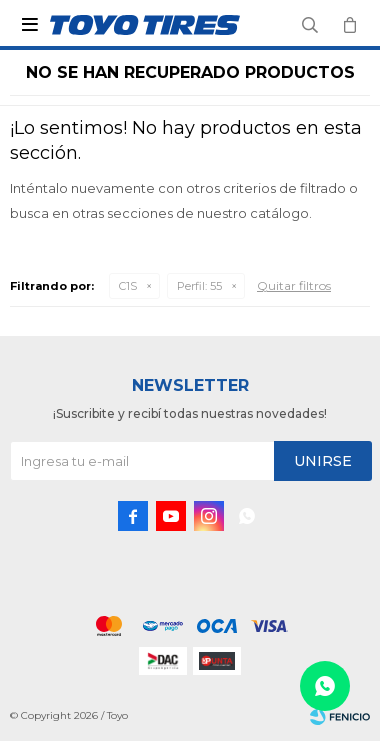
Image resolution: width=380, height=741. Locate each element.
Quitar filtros (294, 285)
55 (199, 286)
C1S (128, 286)
